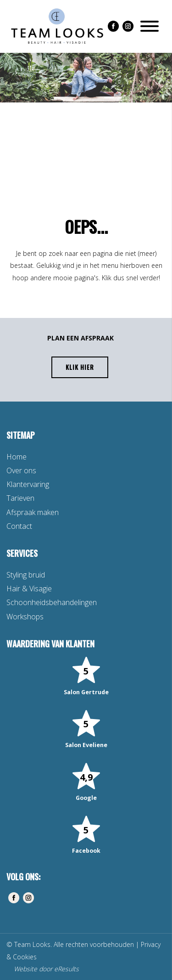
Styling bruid (26, 575)
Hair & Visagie (29, 589)
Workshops (25, 617)
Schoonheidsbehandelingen (52, 602)
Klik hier (80, 367)
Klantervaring (28, 484)
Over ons (21, 470)
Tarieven (20, 498)
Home (17, 457)
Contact (19, 526)
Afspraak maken (33, 512)
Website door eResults (46, 969)
